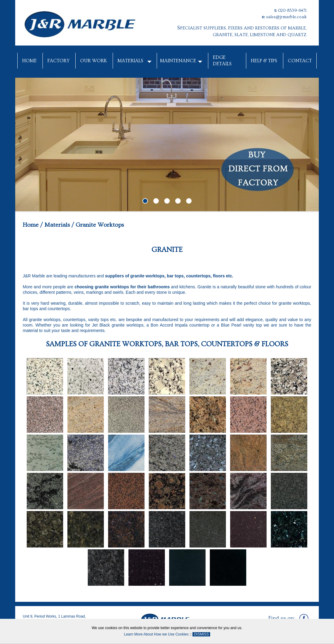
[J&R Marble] (81, 22)
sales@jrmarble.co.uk (286, 17)
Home (29, 61)
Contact (300, 61)
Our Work (94, 61)
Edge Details (222, 61)
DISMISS (201, 634)
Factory (58, 61)
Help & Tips (264, 61)
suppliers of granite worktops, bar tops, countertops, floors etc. (169, 276)
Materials (130, 61)
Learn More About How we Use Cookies (156, 634)
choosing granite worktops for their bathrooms (122, 287)
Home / (33, 225)
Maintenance (178, 61)
